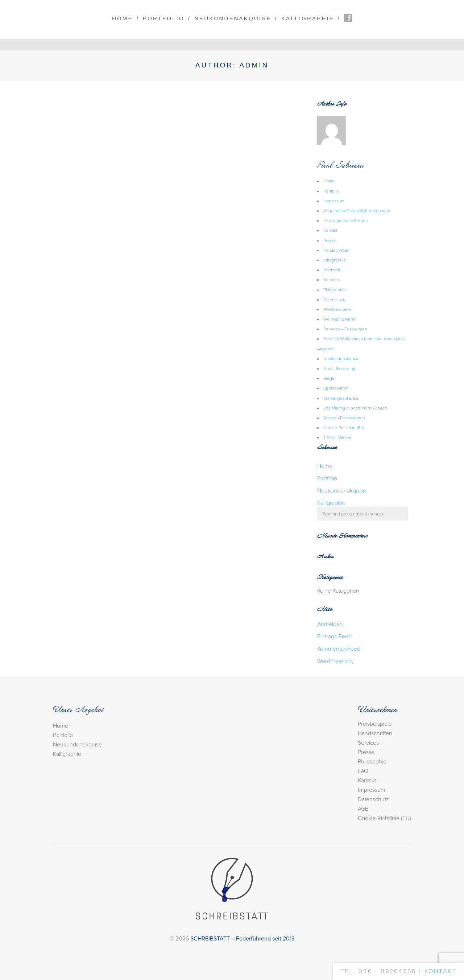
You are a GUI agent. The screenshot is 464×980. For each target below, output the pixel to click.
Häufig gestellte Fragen (345, 221)
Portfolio (164, 18)
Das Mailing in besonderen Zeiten (355, 408)
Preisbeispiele (337, 309)
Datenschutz (335, 300)
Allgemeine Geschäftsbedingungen (357, 211)
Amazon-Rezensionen (344, 418)
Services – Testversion (345, 329)
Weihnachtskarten (340, 319)
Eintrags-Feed (334, 637)
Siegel (330, 378)
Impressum (334, 201)
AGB (363, 809)
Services (332, 280)
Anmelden (330, 624)
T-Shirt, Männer (337, 437)
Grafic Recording (339, 368)
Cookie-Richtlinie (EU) (344, 428)
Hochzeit (332, 270)
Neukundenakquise (233, 18)
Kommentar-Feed (339, 649)
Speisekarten (336, 388)
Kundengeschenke (341, 398)
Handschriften (336, 250)
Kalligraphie (308, 18)
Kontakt (330, 230)
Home (123, 18)
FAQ (363, 771)
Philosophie (335, 290)
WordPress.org (335, 661)
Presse (330, 240)
